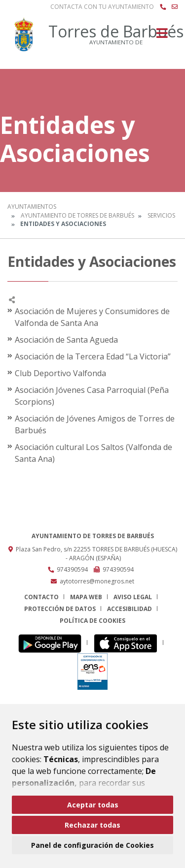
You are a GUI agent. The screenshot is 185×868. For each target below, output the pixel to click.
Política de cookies (92, 621)
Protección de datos (60, 609)
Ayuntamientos (32, 207)
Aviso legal (133, 597)
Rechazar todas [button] (92, 825)
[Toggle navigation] (162, 36)
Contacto (41, 597)
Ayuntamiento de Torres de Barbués (77, 215)
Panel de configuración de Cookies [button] (92, 845)
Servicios (161, 215)
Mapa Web (86, 597)
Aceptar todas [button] (93, 805)
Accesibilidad (129, 609)
